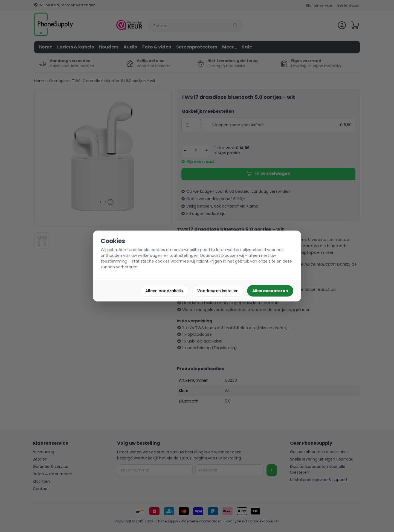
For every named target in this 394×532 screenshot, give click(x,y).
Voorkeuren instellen (218, 291)
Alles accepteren (270, 291)
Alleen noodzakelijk (164, 291)
